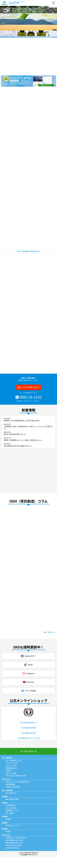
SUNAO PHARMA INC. (12, 4)
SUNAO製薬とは (11, 805)
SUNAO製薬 (24, 855)
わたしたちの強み (11, 773)
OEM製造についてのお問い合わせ (16, 838)
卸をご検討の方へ (11, 793)
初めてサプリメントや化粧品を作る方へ (18, 782)
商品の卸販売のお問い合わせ (14, 840)
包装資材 (8, 770)
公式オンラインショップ (13, 825)
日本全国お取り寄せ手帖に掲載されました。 (18, 446)
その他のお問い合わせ (12, 848)
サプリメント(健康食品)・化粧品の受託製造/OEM (17, 2)
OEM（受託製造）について (14, 760)
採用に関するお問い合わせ (14, 845)
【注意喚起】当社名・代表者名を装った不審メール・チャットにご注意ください (28, 427)
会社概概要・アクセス (12, 810)
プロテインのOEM (11, 765)
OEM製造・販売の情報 (12, 787)
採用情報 (8, 819)
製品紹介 (8, 831)
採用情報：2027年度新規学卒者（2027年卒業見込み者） (22, 420)
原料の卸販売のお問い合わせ (14, 843)
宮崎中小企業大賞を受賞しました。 (15, 434)
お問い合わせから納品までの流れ (16, 775)
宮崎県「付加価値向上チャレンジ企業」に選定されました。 (23, 440)
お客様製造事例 (10, 784)
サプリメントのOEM (12, 763)
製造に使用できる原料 (12, 799)
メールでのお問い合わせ (30, 387)
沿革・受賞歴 (10, 813)
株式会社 (14, 3)
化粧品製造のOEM (11, 768)
